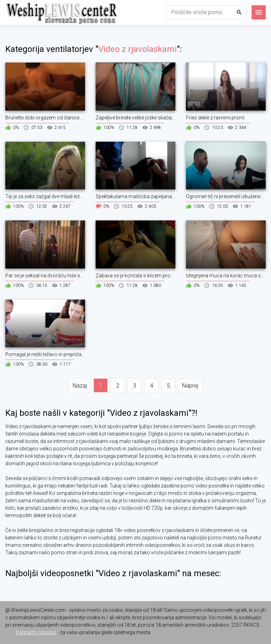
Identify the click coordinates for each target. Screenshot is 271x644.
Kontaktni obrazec (36, 632)
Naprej (190, 386)
